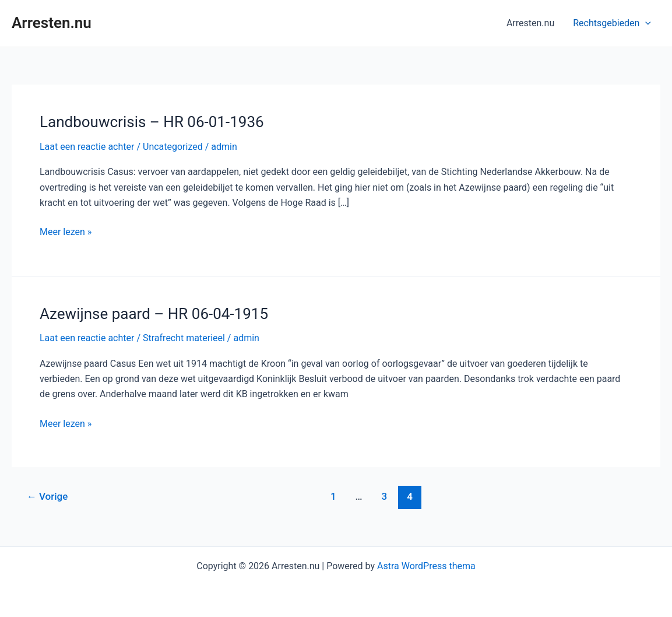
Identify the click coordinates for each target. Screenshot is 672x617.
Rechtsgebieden (612, 23)
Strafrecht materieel (184, 338)
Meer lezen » (66, 231)
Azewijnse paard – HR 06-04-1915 (154, 314)
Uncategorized (173, 147)
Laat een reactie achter (87, 147)
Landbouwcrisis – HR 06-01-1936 (152, 122)
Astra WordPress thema (426, 566)
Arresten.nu (52, 23)
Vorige (48, 496)
